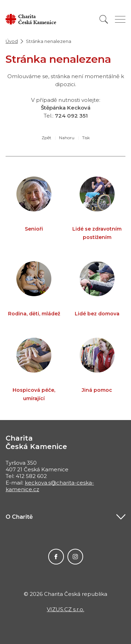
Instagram (75, 557)
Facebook (56, 557)
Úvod (12, 41)
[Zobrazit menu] (120, 19)
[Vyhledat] (104, 19)
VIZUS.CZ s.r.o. (65, 609)
